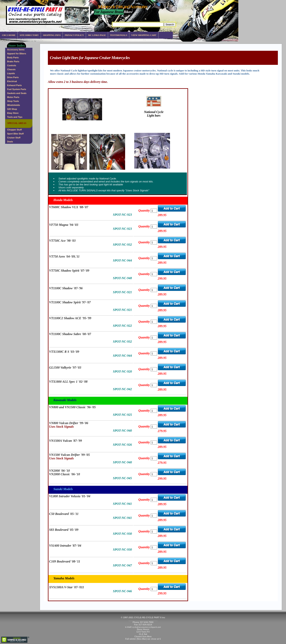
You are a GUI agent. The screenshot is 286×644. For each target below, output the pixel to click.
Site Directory (29, 35)
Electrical (12, 81)
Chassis (11, 69)
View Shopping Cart (144, 35)
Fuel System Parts (17, 89)
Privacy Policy (74, 35)
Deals (10, 142)
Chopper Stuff (14, 130)
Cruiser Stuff (14, 138)
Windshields (14, 105)
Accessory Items (16, 50)
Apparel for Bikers (17, 54)
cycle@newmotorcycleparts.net (146, 627)
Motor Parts (13, 97)
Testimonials (119, 35)
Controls (12, 65)
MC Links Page (97, 35)
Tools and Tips (15, 117)
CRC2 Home (9, 35)
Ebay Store (13, 113)
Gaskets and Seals (17, 93)
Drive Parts (13, 77)
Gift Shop (12, 109)
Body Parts (13, 57)
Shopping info (52, 35)
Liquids (11, 73)
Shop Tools (13, 101)
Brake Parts (13, 61)
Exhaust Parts (14, 85)
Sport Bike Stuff (15, 134)
